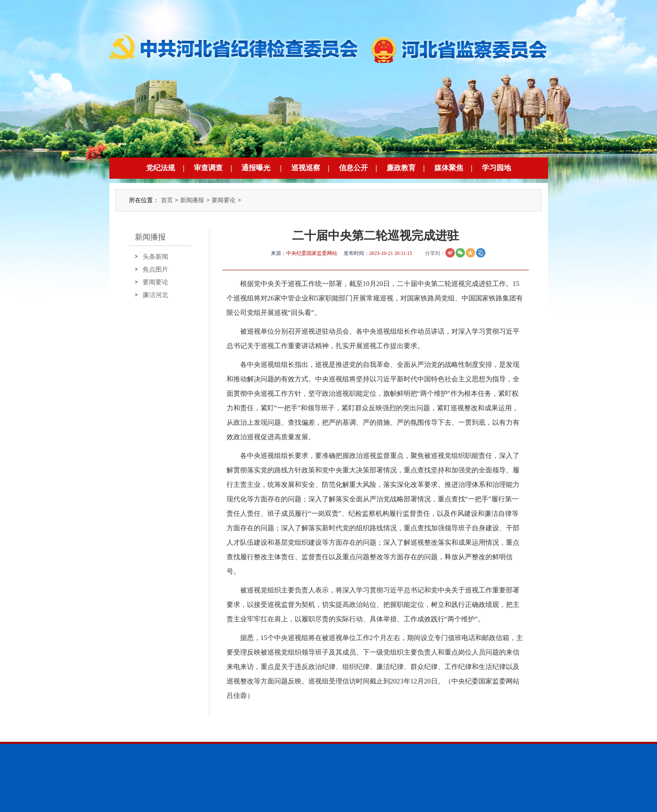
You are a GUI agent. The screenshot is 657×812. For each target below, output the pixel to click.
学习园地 (496, 168)
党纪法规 (161, 168)
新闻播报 (192, 200)
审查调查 (208, 168)
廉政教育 (401, 168)
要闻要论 (224, 200)
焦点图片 (155, 269)
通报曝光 (256, 168)
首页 (167, 200)
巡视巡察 (306, 168)
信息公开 (353, 168)
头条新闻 (155, 257)
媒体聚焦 (449, 168)
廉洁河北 (155, 295)
